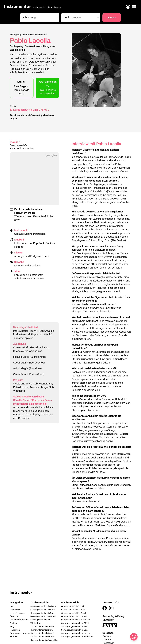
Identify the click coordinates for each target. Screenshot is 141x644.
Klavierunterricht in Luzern (42, 637)
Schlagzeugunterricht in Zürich (75, 623)
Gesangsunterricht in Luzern (43, 616)
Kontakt (14, 637)
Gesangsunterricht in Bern (42, 610)
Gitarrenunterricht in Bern (73, 610)
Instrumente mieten (19, 620)
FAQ (12, 606)
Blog (12, 627)
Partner (13, 623)
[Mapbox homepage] (52, 155)
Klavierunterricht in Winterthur (44, 640)
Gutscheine (15, 610)
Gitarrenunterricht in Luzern (74, 616)
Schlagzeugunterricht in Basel (75, 630)
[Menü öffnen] (134, 7)
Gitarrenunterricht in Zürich (74, 606)
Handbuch (15, 630)
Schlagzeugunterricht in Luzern (76, 633)
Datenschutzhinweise (20, 633)
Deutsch (107, 637)
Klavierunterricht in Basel (42, 633)
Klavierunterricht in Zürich (42, 627)
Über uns (14, 616)
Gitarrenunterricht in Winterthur (76, 620)
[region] (34, 179)
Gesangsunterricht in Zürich (43, 606)
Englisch (107, 640)
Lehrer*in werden (18, 613)
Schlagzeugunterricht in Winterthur (77, 637)
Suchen (112, 18)
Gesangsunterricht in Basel (43, 613)
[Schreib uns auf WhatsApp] (134, 637)
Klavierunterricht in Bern (42, 630)
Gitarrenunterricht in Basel (73, 613)
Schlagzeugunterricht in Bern (75, 627)
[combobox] (39, 18)
